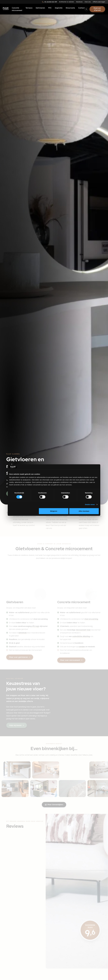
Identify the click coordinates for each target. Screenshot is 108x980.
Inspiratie (59, 8)
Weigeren (54, 511)
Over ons (88, 2)
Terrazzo (29, 8)
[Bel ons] (50, 2)
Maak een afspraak (97, 9)
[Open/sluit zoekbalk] (86, 9)
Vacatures (79, 2)
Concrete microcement (17, 9)
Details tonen (90, 504)
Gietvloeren (40, 8)
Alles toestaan (84, 511)
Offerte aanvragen (99, 2)
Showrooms (70, 8)
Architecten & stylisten (66, 2)
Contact (81, 8)
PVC (50, 8)
